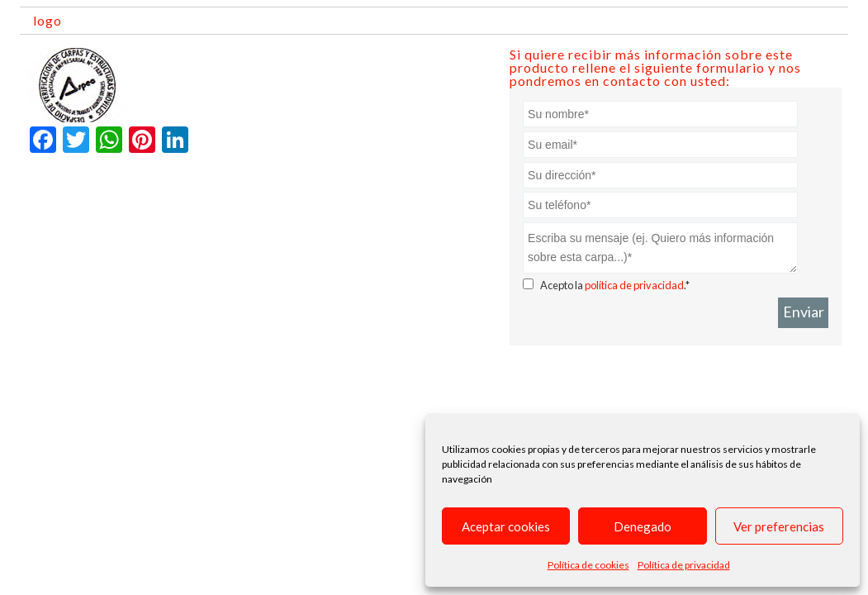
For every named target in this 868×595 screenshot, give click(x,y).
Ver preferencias (779, 526)
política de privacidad (634, 285)
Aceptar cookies (506, 526)
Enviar (804, 312)
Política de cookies (588, 565)
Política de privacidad (684, 565)
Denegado (643, 526)
